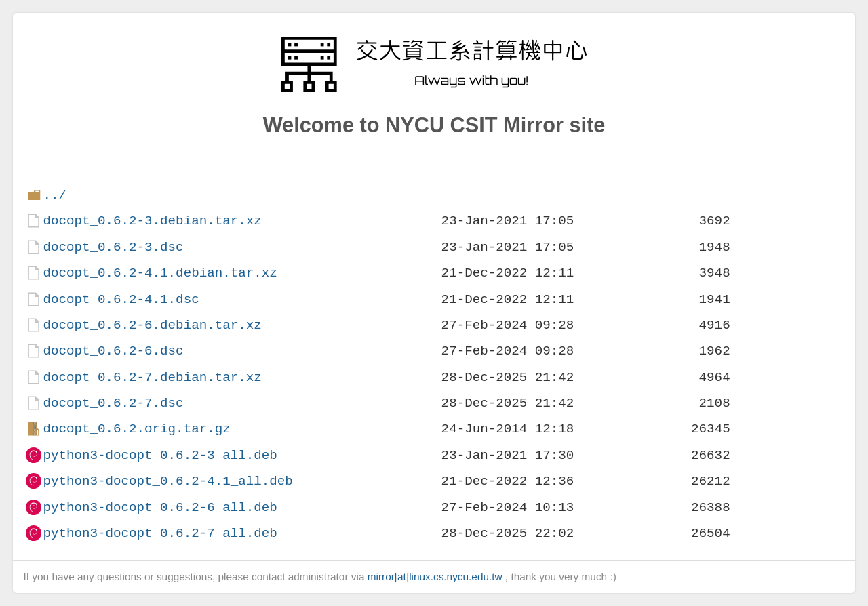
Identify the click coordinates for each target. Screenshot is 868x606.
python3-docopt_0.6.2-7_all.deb (160, 533)
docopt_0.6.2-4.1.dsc (121, 299)
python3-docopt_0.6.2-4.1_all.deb (167, 481)
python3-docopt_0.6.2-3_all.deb (160, 455)
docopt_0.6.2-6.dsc (113, 351)
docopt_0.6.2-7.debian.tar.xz (152, 377)
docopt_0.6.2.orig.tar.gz (136, 429)
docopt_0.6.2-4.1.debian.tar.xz (160, 273)
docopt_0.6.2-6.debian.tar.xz (152, 325)
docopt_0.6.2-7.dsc (113, 403)
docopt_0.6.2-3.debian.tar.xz (152, 221)
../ (55, 195)
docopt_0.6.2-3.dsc (113, 247)
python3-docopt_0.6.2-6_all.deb (160, 507)
